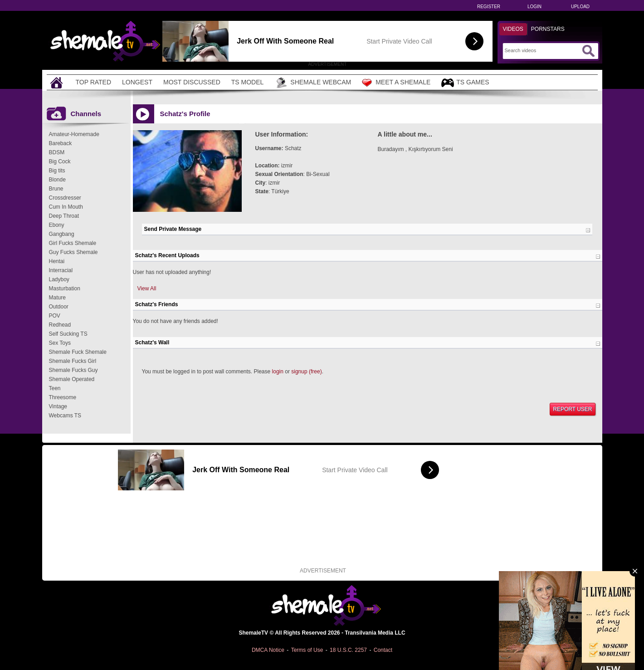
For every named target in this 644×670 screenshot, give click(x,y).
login (278, 372)
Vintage (58, 406)
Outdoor (59, 307)
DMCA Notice (268, 650)
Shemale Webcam (313, 83)
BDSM (57, 152)
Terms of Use (307, 650)
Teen (55, 388)
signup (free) (306, 372)
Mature (57, 298)
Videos (513, 29)
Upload (580, 7)
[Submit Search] (588, 51)
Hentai (57, 261)
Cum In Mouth (66, 207)
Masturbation (65, 289)
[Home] (58, 82)
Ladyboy (59, 279)
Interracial (61, 270)
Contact (383, 650)
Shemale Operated (72, 379)
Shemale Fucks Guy (73, 370)
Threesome (63, 397)
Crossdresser (65, 198)
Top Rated (94, 82)
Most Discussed (192, 82)
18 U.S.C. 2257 (348, 650)
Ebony (57, 225)
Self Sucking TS (68, 334)
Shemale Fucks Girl (73, 361)
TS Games (465, 83)
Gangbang (62, 234)
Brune (56, 189)
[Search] (542, 50)
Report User (572, 409)
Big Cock (60, 161)
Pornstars (548, 29)
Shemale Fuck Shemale (78, 352)
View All (147, 289)
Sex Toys (60, 343)
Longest (137, 82)
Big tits (57, 171)
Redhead (60, 325)
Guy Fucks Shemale (73, 252)
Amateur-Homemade (74, 134)
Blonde (57, 180)
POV (55, 316)
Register (489, 7)
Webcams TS (65, 416)
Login (534, 7)
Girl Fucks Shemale (73, 243)
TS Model (248, 82)
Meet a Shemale (396, 83)
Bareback (61, 143)
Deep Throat (64, 216)
